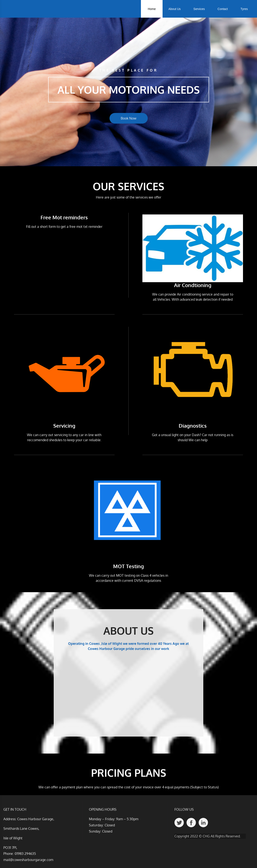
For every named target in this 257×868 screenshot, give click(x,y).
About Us (175, 9)
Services (199, 9)
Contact (223, 9)
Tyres (244, 9)
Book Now (129, 118)
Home (152, 9)
